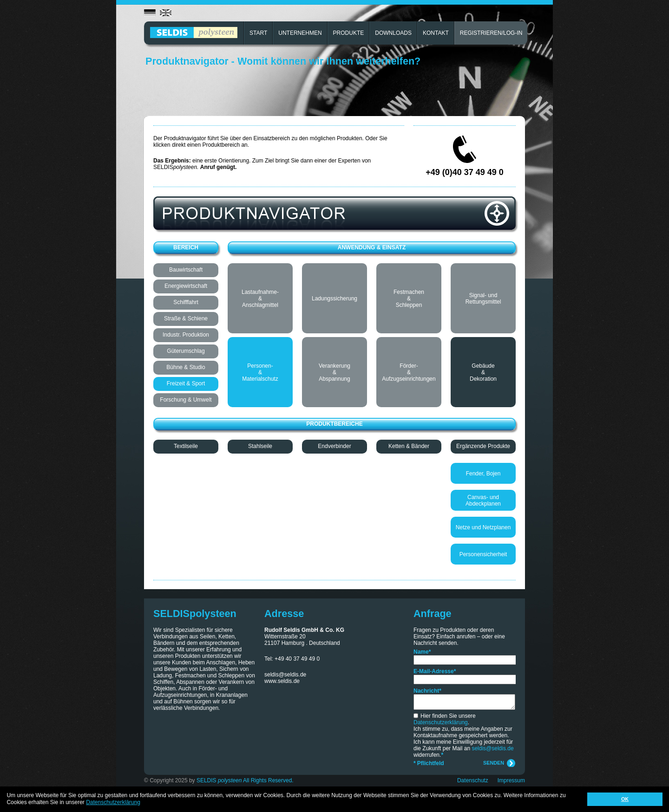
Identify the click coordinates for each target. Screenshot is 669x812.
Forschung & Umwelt (186, 400)
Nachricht (427, 691)
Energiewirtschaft (186, 286)
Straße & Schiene (186, 318)
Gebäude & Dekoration (483, 372)
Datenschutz (473, 780)
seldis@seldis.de (285, 675)
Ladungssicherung (334, 299)
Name (422, 652)
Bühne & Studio (186, 367)
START (258, 33)
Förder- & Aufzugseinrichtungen (409, 372)
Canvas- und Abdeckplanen (483, 500)
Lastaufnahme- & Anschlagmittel (260, 299)
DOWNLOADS (393, 33)
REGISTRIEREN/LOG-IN (491, 33)
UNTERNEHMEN (300, 33)
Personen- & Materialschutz (260, 372)
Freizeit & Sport (186, 383)
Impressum (511, 780)
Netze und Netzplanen (483, 527)
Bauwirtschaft (186, 270)
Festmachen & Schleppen (409, 299)
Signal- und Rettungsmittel (483, 299)
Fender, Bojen (483, 474)
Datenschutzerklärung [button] (113, 802)
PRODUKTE (349, 33)
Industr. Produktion (186, 335)
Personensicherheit (483, 554)
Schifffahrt (186, 302)
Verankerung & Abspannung (334, 372)
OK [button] (625, 799)
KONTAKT (436, 33)
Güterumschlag (186, 351)
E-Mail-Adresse (435, 671)
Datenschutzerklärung (441, 722)
